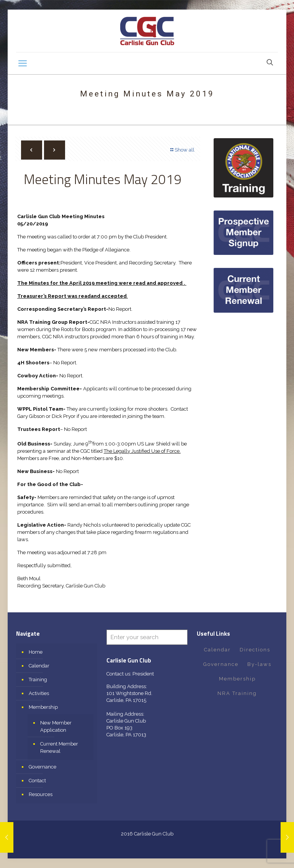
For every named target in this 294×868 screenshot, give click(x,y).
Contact (37, 781)
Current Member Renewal (59, 747)
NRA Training (237, 693)
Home (36, 652)
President (143, 674)
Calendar (39, 666)
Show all (182, 150)
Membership (43, 707)
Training (38, 680)
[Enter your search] (147, 637)
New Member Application (56, 726)
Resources (41, 794)
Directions (255, 650)
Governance (42, 767)
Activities (39, 693)
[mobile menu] (23, 63)
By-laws (259, 664)
